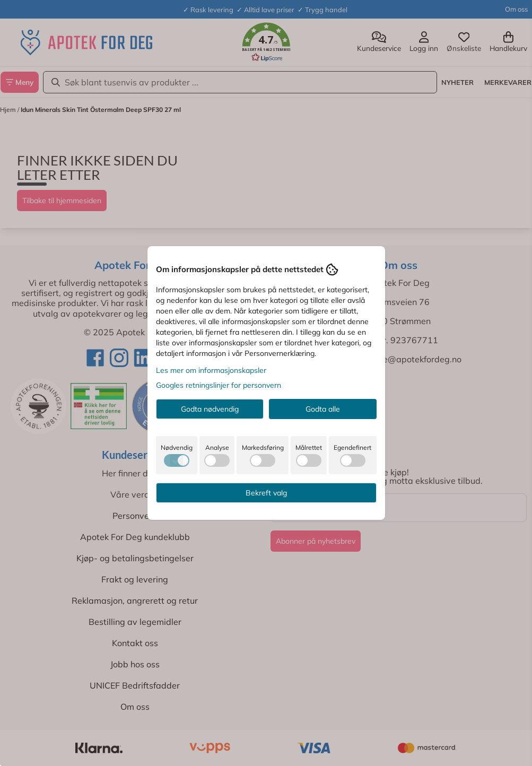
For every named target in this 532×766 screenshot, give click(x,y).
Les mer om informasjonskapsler (211, 370)
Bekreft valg (266, 493)
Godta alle (323, 409)
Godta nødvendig (210, 409)
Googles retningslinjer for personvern (219, 385)
